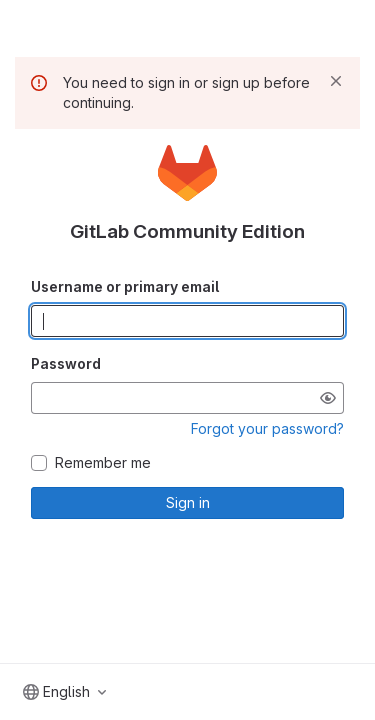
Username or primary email (125, 286)
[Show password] (328, 398)
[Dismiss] (336, 81)
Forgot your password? (267, 428)
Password (66, 363)
